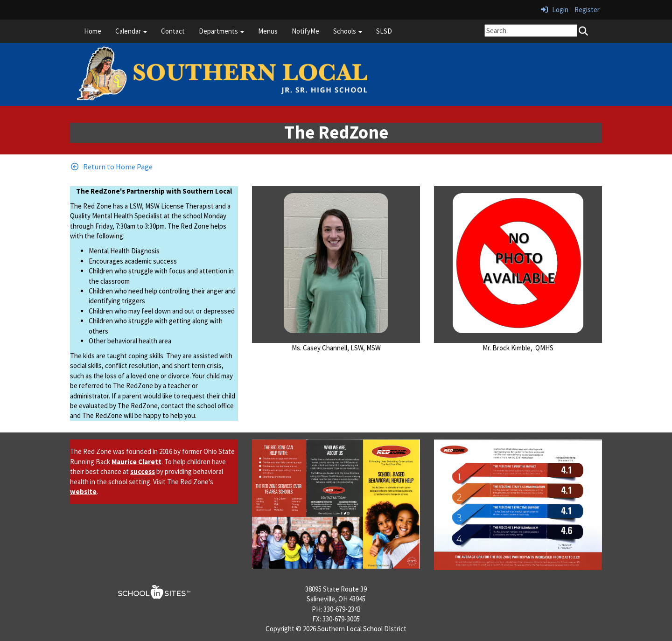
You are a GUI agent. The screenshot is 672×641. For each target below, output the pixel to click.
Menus (268, 31)
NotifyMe (305, 31)
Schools (348, 31)
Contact (173, 31)
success (143, 471)
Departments (221, 31)
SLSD (384, 31)
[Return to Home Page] (111, 167)
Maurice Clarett (136, 462)
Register (587, 10)
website (83, 491)
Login (555, 10)
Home (93, 31)
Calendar (131, 31)
